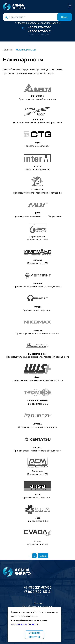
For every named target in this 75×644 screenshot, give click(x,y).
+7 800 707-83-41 (40, 31)
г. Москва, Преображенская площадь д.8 (38, 23)
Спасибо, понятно (35, 635)
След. (43, 556)
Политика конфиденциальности (24, 624)
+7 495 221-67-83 (40, 27)
